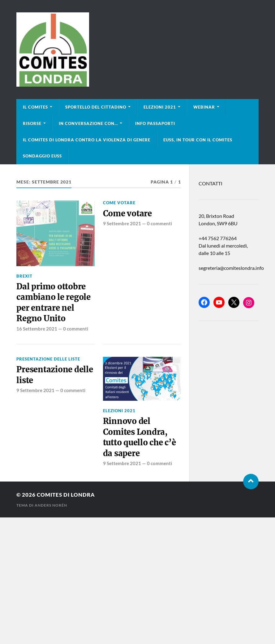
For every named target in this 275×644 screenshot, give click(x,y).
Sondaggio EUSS (42, 156)
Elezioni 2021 (160, 107)
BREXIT (24, 276)
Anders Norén (51, 505)
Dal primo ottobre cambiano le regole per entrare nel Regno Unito (53, 303)
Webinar (204, 107)
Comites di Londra (66, 495)
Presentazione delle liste (48, 359)
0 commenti (76, 329)
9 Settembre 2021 (122, 223)
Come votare (119, 203)
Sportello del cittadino (96, 107)
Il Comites (35, 107)
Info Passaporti (155, 123)
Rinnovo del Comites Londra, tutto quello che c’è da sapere (140, 437)
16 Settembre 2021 (37, 329)
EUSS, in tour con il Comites (198, 140)
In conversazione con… (88, 123)
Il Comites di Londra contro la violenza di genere (87, 140)
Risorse (32, 123)
